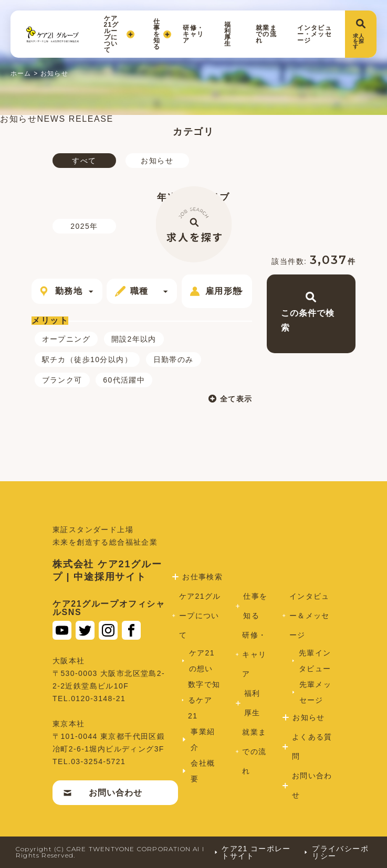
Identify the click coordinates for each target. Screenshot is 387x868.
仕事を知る (159, 34)
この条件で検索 (308, 312)
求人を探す (359, 34)
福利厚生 (228, 34)
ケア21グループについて (119, 34)
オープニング (66, 339)
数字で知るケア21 (203, 700)
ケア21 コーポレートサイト (252, 852)
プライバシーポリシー (336, 852)
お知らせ (157, 161)
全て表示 (224, 399)
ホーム (21, 73)
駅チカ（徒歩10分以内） (87, 359)
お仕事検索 (204, 577)
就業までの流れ (266, 34)
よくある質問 (310, 747)
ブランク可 (62, 380)
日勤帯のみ (174, 359)
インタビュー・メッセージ (315, 34)
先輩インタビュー (314, 661)
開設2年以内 (134, 339)
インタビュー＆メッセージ (308, 616)
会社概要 (204, 771)
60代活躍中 (124, 380)
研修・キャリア (193, 34)
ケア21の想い (204, 661)
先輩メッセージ (314, 692)
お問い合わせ (104, 793)
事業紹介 (204, 739)
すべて (84, 161)
